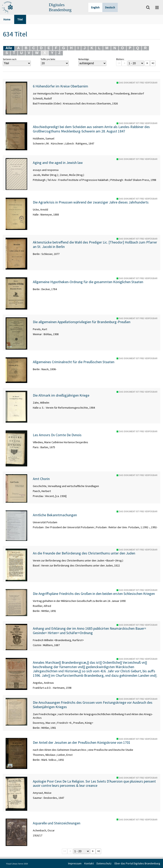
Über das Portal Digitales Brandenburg (137, 863)
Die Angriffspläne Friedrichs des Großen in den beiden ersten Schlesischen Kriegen (94, 594)
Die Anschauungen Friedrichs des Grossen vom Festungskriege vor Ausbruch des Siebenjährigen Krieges (93, 705)
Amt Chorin (41, 479)
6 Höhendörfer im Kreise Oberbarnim (60, 86)
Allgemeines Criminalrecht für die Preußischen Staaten (74, 362)
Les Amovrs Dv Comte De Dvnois (57, 435)
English (95, 7)
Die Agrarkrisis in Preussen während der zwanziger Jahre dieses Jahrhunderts (91, 202)
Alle (9, 48)
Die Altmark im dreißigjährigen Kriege (61, 395)
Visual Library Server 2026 (17, 864)
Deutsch (110, 7)
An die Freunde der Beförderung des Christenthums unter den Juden (84, 553)
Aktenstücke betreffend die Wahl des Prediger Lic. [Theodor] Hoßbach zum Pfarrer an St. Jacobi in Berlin (95, 244)
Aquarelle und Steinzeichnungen (57, 823)
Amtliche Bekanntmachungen (55, 515)
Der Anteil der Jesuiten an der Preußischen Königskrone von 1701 (82, 743)
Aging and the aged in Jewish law (58, 163)
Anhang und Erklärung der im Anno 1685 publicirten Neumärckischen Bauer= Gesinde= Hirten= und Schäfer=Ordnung (90, 631)
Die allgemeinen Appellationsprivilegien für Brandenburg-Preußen (82, 322)
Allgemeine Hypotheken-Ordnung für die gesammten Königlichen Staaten (88, 282)
